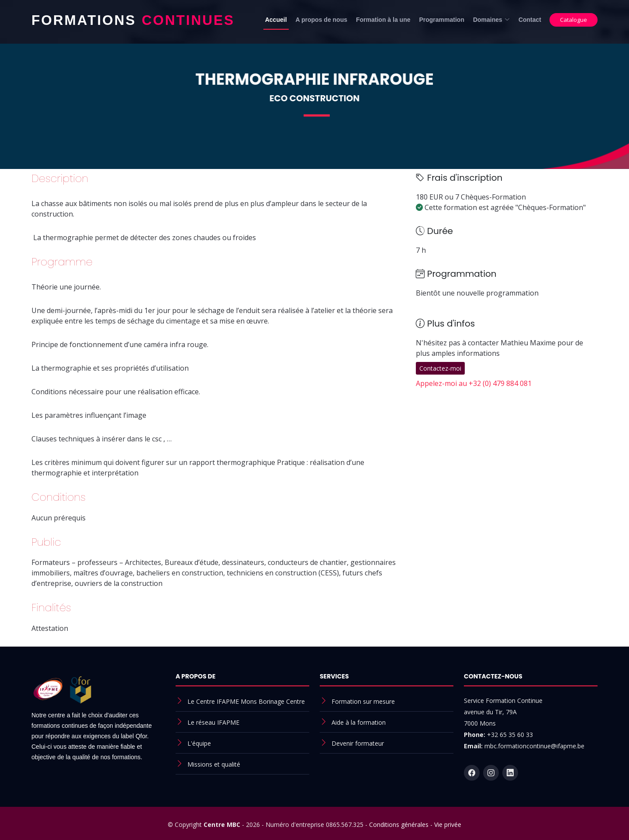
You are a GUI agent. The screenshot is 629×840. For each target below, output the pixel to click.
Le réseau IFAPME (213, 722)
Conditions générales (399, 825)
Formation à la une (383, 20)
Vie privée (448, 825)
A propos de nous (321, 20)
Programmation (441, 20)
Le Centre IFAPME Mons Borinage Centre (246, 701)
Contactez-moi (440, 368)
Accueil (276, 20)
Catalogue (574, 20)
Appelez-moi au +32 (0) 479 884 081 (474, 383)
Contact (530, 20)
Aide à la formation (359, 722)
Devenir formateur (358, 743)
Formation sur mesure (363, 701)
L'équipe (199, 743)
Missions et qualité (214, 764)
